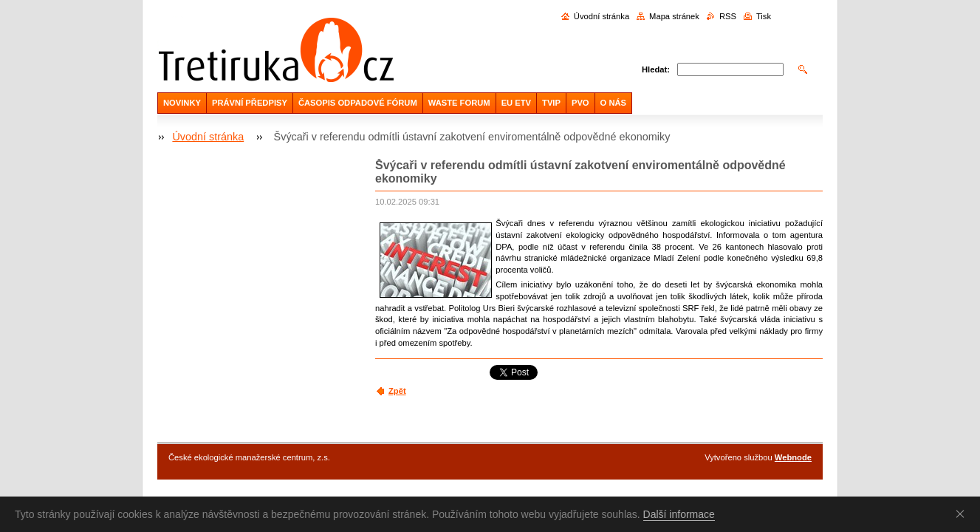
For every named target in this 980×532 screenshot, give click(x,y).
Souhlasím (963, 514)
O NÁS (613, 103)
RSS (728, 16)
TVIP (551, 103)
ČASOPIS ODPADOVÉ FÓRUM (358, 103)
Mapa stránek (674, 16)
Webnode (793, 457)
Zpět (397, 391)
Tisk (764, 16)
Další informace (679, 514)
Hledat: (656, 69)
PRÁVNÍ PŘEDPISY (250, 103)
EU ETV (516, 103)
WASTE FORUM (459, 103)
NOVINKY (182, 103)
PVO (580, 103)
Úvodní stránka (602, 16)
